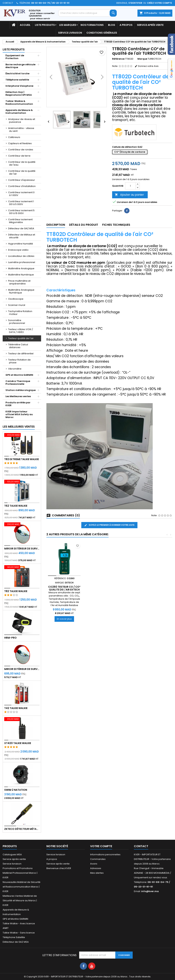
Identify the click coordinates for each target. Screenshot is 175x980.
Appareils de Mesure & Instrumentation (19, 112)
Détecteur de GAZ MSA (21, 228)
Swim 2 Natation (16, 790)
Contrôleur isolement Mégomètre (20, 221)
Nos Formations (92, 25)
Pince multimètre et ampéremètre (19, 282)
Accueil (25, 25)
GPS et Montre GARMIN (19, 375)
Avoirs (94, 864)
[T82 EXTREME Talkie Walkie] (22, 435)
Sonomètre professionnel (17, 322)
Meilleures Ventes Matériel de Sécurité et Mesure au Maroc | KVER (20, 900)
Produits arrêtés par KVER (18, 404)
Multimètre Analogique (21, 268)
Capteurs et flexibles (20, 143)
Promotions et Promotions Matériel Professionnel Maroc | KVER (20, 873)
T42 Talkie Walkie (16, 708)
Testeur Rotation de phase (19, 361)
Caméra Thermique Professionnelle (18, 383)
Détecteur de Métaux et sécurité (22, 236)
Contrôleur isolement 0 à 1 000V (21, 194)
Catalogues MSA (12, 854)
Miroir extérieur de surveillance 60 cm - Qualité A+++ (22, 549)
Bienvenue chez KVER (59, 868)
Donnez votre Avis (147, 66)
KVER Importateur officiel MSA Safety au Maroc (19, 414)
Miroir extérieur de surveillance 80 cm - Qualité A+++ (22, 669)
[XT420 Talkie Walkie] (22, 719)
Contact (8, 3)
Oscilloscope (16, 299)
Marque (142, 59)
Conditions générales (102, 33)
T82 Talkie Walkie (16, 591)
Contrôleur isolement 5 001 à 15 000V (21, 212)
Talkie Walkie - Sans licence (19, 933)
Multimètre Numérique (21, 275)
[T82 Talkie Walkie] (22, 567)
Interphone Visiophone (19, 86)
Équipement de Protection (15, 57)
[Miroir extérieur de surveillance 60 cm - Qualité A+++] (22, 525)
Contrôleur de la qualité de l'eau (22, 163)
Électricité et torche (17, 73)
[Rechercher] (87, 13)
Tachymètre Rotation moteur (20, 313)
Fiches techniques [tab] (116, 225)
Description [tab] (56, 225)
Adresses (96, 868)
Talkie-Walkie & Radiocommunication (19, 103)
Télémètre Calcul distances (18, 346)
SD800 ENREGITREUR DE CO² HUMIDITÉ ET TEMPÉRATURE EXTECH (64, 590)
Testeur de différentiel (21, 354)
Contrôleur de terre (19, 156)
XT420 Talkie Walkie (18, 743)
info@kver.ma (150, 891)
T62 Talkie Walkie (16, 506)
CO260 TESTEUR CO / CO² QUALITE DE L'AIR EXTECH (104, 588)
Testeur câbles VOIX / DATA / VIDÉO (21, 331)
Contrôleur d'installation (22, 186)
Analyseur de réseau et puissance (22, 121)
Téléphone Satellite (14, 937)
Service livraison (70, 33)
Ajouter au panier (129, 195)
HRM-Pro (10, 638)
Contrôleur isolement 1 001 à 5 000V (21, 203)
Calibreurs (14, 137)
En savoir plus (65, 619)
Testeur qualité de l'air (21, 338)
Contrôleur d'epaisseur (22, 180)
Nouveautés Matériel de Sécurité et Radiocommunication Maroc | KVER (22, 887)
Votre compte (101, 846)
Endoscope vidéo (18, 250)
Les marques (68, 25)
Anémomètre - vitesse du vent (21, 130)
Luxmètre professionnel (22, 262)
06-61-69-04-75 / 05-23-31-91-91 (50, 3)
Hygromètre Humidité (21, 244)
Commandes (98, 859)
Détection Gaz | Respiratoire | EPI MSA (19, 93)
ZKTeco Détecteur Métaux (22, 829)
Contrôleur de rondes (21, 150)
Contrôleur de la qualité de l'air (22, 172)
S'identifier (135, 3)
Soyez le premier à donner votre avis (109, 525)
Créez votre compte (160, 3)
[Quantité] (130, 186)
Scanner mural (17, 305)
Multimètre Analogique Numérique (21, 291)
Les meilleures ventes (19, 427)
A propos (126, 25)
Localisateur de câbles (21, 256)
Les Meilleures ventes (18, 396)
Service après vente (150, 25)
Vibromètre (15, 369)
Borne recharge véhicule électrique (20, 66)
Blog (112, 25)
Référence (118, 59)
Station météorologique (21, 390)
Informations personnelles (105, 854)
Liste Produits (45, 25)
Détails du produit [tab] (84, 225)
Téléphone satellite (17, 80)
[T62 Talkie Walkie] (22, 482)
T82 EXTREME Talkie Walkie (22, 459)
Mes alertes (97, 873)
